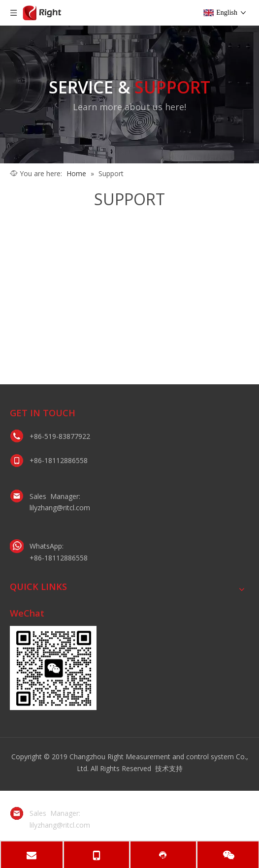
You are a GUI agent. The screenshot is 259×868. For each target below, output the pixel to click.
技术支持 (169, 768)
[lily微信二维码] (53, 668)
